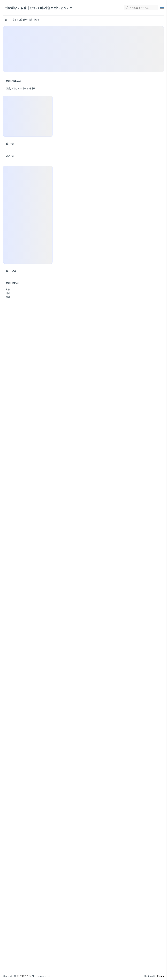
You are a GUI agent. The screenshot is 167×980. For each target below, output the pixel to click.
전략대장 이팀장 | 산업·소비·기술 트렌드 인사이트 (39, 8)
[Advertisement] (83, 49)
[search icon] (127, 8)
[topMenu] (162, 7)
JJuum (160, 976)
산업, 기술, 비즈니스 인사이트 (20, 88)
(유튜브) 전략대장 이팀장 (26, 19)
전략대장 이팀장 (24, 976)
